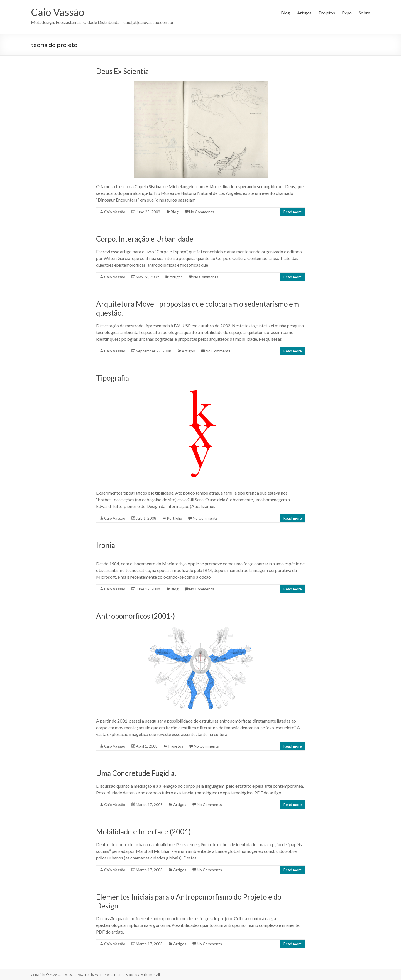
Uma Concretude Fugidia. (136, 773)
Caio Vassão (58, 12)
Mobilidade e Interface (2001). (144, 832)
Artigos (304, 13)
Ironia (106, 545)
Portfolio (174, 518)
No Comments (202, 212)
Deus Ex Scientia (122, 71)
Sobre (364, 13)
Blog (286, 13)
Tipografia (113, 378)
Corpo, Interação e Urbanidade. (145, 239)
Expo (347, 13)
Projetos (327, 13)
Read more (293, 212)
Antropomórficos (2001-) (135, 616)
